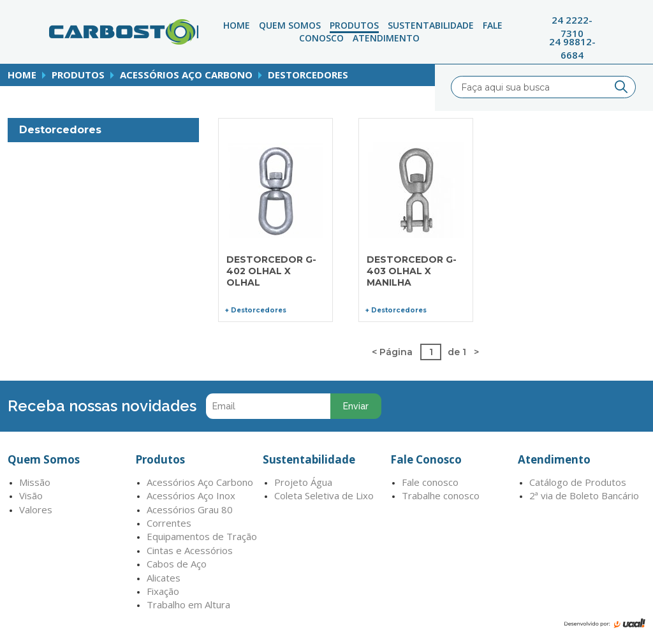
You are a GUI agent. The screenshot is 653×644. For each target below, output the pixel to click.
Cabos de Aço (177, 564)
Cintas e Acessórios (190, 550)
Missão (35, 482)
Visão (31, 495)
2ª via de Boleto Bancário (584, 495)
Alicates (164, 578)
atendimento (386, 38)
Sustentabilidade (431, 25)
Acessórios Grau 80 (190, 509)
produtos (78, 75)
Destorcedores (308, 75)
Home (237, 25)
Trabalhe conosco (441, 495)
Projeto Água (303, 482)
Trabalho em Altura (188, 604)
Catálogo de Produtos (578, 482)
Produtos (354, 25)
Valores (36, 509)
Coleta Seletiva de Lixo (324, 495)
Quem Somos (290, 25)
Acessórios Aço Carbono (186, 75)
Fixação (163, 591)
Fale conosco (430, 482)
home (22, 75)
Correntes (169, 523)
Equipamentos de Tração (202, 536)
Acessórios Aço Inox (191, 495)
